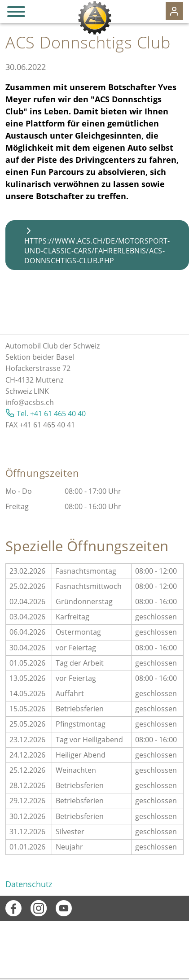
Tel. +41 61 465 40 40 (51, 414)
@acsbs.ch (36, 402)
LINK (41, 391)
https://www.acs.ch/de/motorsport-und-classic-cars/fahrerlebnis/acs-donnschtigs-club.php (97, 251)
